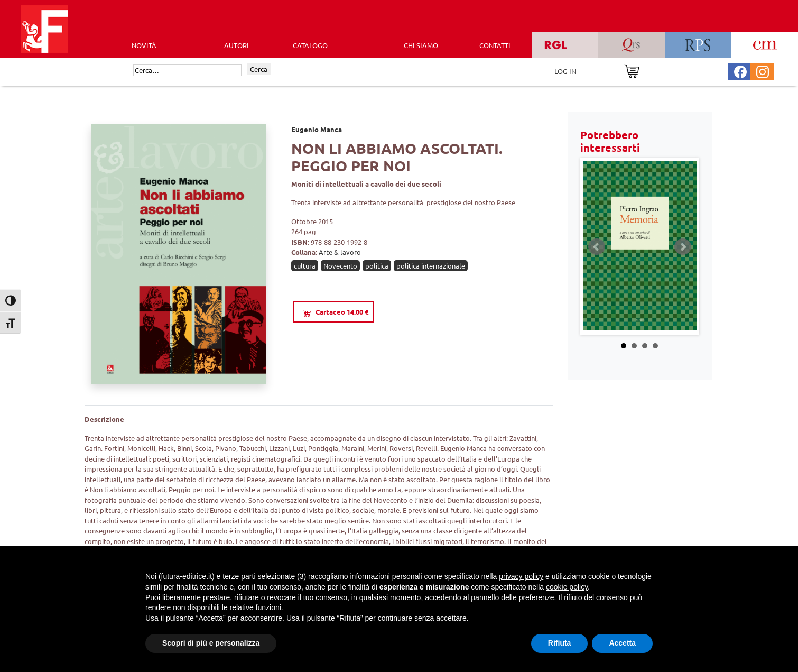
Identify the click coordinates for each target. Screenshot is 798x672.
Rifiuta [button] (560, 643)
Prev (597, 247)
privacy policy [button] (521, 576)
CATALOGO (310, 45)
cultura (305, 266)
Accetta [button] (622, 643)
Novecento (340, 266)
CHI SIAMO (421, 45)
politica (377, 266)
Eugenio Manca (317, 129)
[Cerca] (187, 70)
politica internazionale (431, 266)
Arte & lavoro (340, 252)
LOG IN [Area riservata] (565, 71)
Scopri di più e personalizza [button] (211, 643)
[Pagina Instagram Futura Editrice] (763, 71)
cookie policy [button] (567, 587)
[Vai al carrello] (632, 70)
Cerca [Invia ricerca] (259, 69)
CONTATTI (495, 45)
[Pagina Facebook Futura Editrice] (740, 71)
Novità (144, 45)
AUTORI (236, 45)
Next (683, 247)
